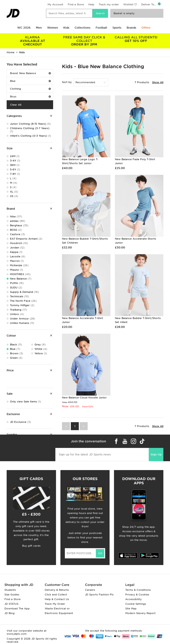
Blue (30, 81)
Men (39, 28)
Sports (117, 28)
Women (53, 28)
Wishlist (128, 4)
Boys (30, 97)
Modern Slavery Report (140, 613)
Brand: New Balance (30, 73)
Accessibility (133, 599)
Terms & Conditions (138, 590)
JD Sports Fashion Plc (99, 595)
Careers (90, 590)
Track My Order (55, 604)
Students (10, 590)
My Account (55, 4)
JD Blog (10, 613)
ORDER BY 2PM (84, 41)
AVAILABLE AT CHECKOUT (33, 41)
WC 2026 (24, 28)
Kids (66, 28)
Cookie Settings (136, 604)
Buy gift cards (31, 546)
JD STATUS (11, 604)
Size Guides (12, 595)
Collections (82, 28)
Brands (131, 28)
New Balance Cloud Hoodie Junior (84, 398)
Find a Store (76, 4)
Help (91, 4)
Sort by (67, 82)
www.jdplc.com (17, 634)
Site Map (131, 609)
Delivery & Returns (57, 590)
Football (101, 28)
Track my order (109, 4)
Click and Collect (56, 595)
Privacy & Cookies (137, 595)
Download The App (17, 609)
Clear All (16, 105)
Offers (146, 28)
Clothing (30, 89)
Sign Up (156, 454)
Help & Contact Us (57, 599)
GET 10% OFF (136, 39)
